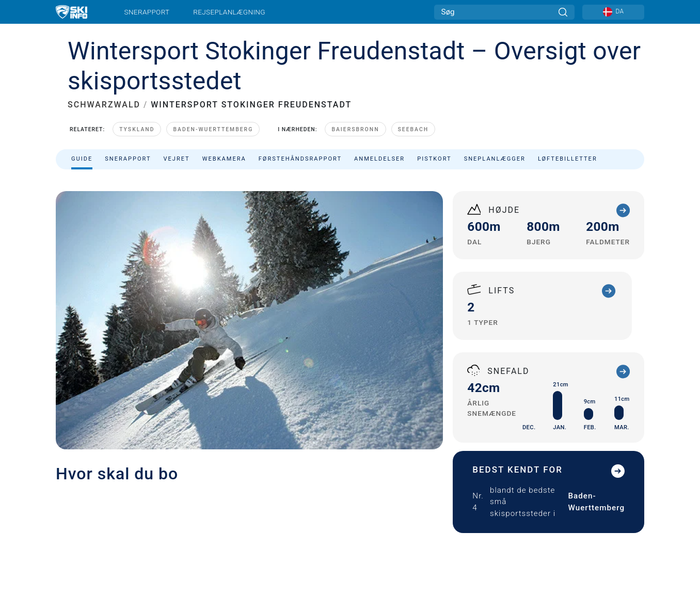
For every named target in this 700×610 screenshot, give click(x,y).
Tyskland (137, 129)
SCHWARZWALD (104, 105)
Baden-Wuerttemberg (213, 129)
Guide (82, 159)
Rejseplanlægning (229, 12)
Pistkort (434, 159)
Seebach (413, 129)
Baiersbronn (355, 129)
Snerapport (147, 12)
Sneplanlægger (495, 159)
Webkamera (224, 159)
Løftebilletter (568, 159)
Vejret (176, 159)
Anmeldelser (379, 159)
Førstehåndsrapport (300, 159)
